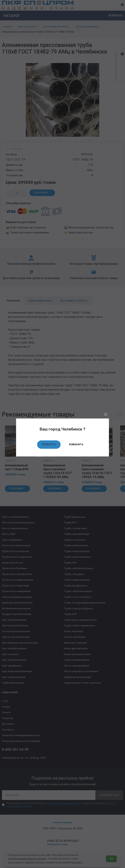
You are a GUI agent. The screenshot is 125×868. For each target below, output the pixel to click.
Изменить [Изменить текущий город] (76, 444)
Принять (49, 444)
